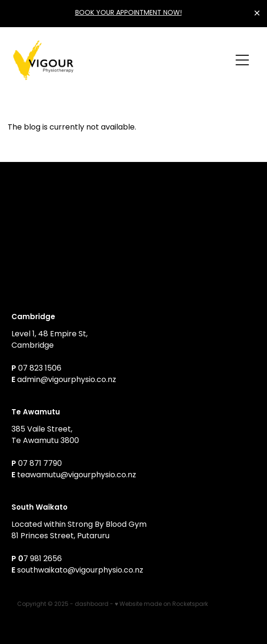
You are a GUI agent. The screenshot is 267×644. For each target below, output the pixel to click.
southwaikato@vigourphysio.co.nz (80, 571)
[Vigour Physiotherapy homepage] (122, 60)
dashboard (92, 604)
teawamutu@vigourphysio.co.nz (77, 475)
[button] (242, 60)
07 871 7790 (40, 464)
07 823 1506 (41, 369)
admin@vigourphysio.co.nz (67, 380)
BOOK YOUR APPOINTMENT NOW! (129, 13)
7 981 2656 (43, 559)
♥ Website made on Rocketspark (161, 604)
